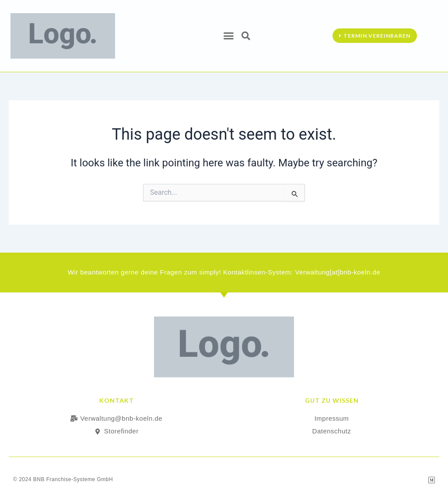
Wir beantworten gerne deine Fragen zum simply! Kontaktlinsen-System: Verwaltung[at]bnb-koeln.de (224, 272)
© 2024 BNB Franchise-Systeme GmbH (63, 479)
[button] (229, 36)
